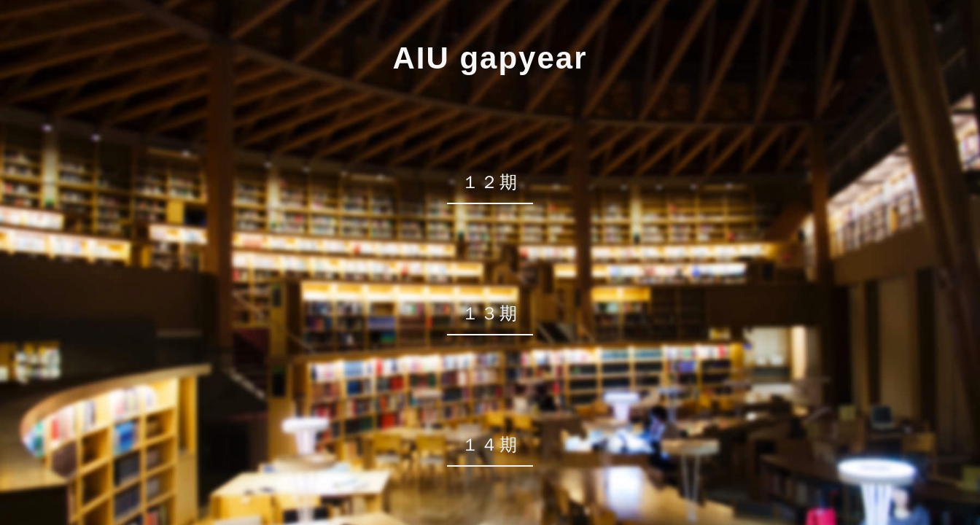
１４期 (490, 444)
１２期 (490, 182)
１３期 (490, 313)
